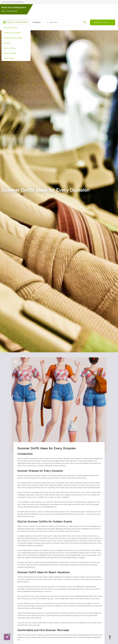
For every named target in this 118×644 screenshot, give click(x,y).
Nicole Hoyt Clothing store (14, 7)
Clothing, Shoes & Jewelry (12, 33)
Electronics (7, 43)
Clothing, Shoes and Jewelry (13, 38)
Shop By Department (16, 23)
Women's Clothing (10, 48)
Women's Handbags (10, 53)
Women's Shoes (9, 58)
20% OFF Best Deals (11, 28)
